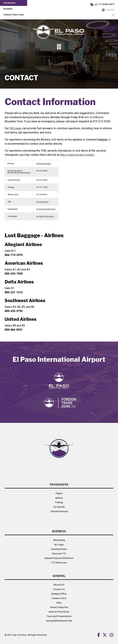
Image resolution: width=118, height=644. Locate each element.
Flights (59, 493)
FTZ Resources (59, 563)
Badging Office (59, 594)
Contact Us (59, 589)
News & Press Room (59, 612)
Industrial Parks (59, 549)
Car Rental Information (45, 216)
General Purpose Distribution (59, 558)
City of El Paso (20, 635)
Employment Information (46, 209)
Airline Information (44, 164)
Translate (108, 10)
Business (8, 9)
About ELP (59, 585)
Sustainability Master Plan (59, 621)
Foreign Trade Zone (14, 15)
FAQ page (15, 128)
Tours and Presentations (59, 616)
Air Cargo (59, 545)
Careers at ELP (59, 598)
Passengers (10, 3)
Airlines (59, 498)
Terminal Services (59, 511)
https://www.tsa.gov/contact (77, 155)
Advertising (59, 540)
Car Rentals (59, 507)
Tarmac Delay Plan (59, 607)
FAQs (59, 603)
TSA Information (42, 202)
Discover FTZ (59, 554)
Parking (59, 502)
